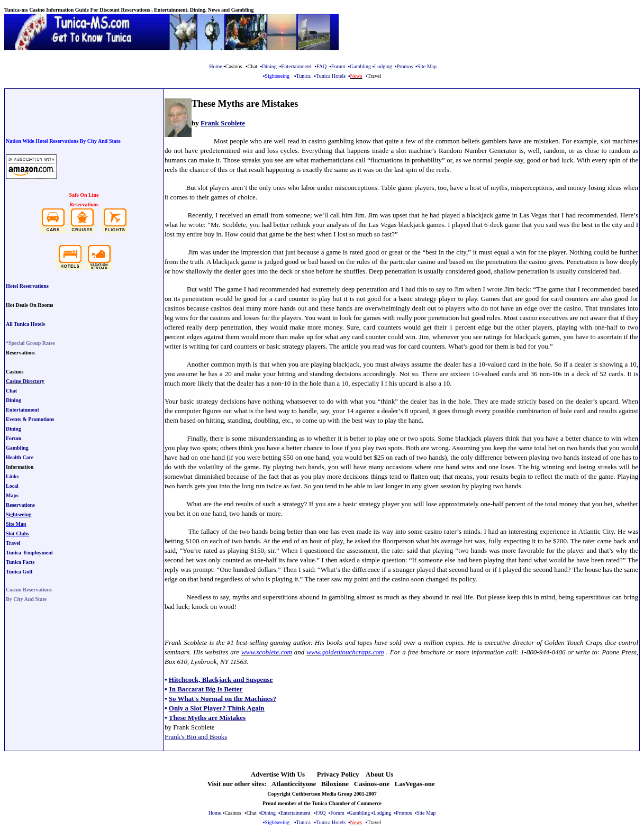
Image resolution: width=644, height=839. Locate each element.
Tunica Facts (20, 562)
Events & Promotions (30, 419)
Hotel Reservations (27, 286)
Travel (13, 543)
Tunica (303, 76)
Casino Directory (25, 381)
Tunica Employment (29, 553)
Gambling (360, 66)
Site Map (427, 66)
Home (215, 66)
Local (12, 486)
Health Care (20, 457)
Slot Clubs (17, 534)
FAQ (321, 66)
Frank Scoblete (223, 123)
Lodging (383, 66)
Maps (12, 495)
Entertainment (296, 66)
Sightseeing (19, 514)
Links (12, 476)
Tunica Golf (19, 572)
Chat (11, 391)
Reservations (20, 505)
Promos (405, 66)
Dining (269, 66)
